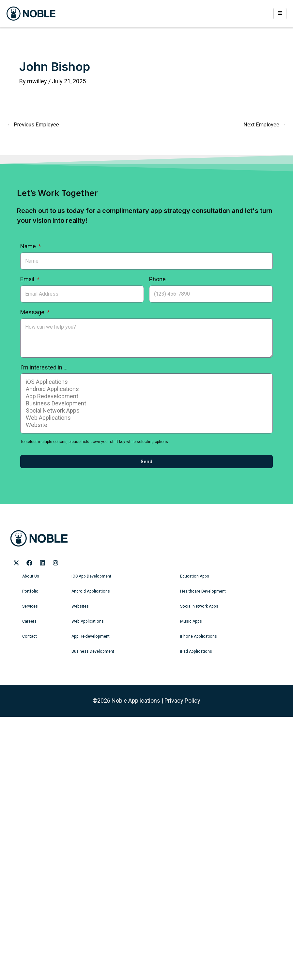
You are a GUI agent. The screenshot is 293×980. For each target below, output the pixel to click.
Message (33, 312)
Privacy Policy (182, 701)
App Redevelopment (146, 396)
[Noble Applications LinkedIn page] (42, 563)
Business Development (146, 403)
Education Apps (194, 576)
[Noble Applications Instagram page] (55, 563)
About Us (30, 576)
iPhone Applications (198, 636)
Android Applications (146, 389)
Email (28, 279)
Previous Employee (33, 125)
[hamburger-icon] (280, 13)
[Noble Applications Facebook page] (29, 563)
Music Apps (191, 621)
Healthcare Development (202, 591)
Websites (80, 606)
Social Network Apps (146, 411)
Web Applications (146, 418)
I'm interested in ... (44, 367)
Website (146, 425)
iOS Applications (146, 382)
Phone (157, 279)
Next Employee (265, 125)
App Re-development (90, 636)
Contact (29, 636)
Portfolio (30, 591)
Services (30, 606)
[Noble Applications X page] (16, 563)
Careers (29, 621)
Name (29, 246)
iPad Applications (196, 651)
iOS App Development (91, 576)
